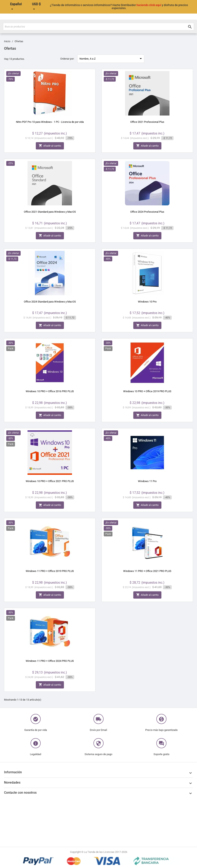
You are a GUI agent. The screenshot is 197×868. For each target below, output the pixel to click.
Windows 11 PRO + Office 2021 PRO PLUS (147, 571)
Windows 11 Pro (147, 481)
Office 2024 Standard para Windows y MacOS (50, 302)
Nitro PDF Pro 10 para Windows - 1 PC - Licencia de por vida (50, 122)
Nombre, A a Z (111, 59)
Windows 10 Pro (147, 302)
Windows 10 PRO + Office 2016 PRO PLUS (50, 391)
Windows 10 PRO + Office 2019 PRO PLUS (147, 391)
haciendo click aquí (149, 5)
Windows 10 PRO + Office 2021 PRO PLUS (50, 481)
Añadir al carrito (50, 146)
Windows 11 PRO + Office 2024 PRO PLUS (50, 661)
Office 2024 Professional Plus (147, 212)
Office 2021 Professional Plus (147, 122)
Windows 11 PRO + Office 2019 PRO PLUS (50, 571)
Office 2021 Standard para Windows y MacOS (50, 212)
